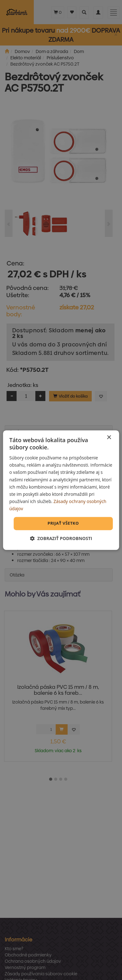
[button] (61, 538)
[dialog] (61, 490)
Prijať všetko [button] (63, 523)
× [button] (109, 438)
